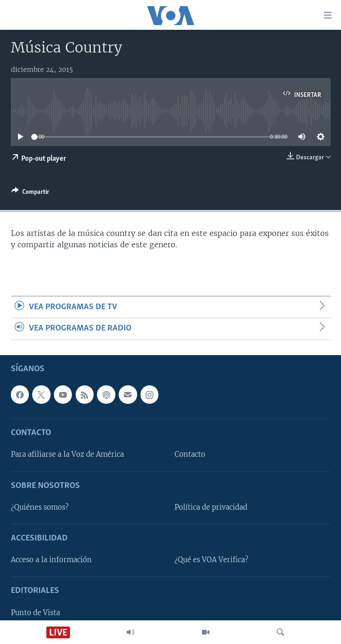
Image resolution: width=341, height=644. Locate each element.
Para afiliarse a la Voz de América (67, 454)
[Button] (30, 193)
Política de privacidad (211, 507)
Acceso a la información (51, 560)
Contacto (190, 454)
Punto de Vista (35, 612)
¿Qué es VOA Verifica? (211, 560)
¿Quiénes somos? (40, 507)
